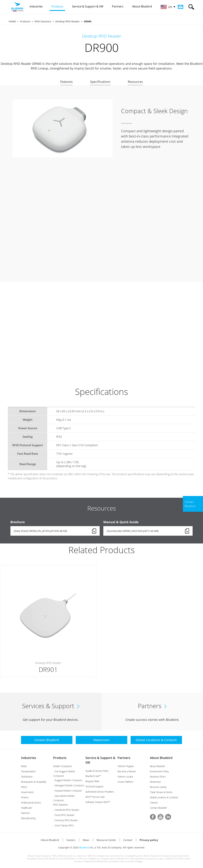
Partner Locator (125, 777)
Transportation (28, 771)
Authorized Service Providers (100, 792)
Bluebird (84, 847)
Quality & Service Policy (97, 771)
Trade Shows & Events (161, 792)
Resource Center (106, 840)
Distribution (27, 777)
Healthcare (26, 808)
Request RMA (92, 781)
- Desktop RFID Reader (66, 820)
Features (67, 82)
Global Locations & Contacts (164, 797)
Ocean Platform (125, 782)
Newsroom (155, 782)
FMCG (24, 787)
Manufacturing (28, 818)
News (86, 840)
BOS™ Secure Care (95, 797)
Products (25, 21)
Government (27, 792)
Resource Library (158, 787)
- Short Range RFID (63, 825)
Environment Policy (159, 771)
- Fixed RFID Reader (64, 815)
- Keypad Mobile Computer (68, 791)
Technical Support (94, 786)
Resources (135, 82)
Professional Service (31, 803)
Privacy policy (149, 840)
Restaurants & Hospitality (34, 782)
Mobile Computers (63, 766)
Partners (124, 758)
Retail (24, 766)
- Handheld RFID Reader (66, 810)
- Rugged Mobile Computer (68, 780)
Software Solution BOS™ (98, 802)
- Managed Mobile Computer (69, 785)
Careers (154, 803)
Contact (128, 840)
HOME (12, 21)
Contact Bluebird (158, 808)
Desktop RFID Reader (68, 21)
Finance (25, 797)
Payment (25, 813)
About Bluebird (161, 758)
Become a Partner (127, 771)
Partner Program (126, 766)
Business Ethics (158, 777)
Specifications (100, 82)
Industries (29, 758)
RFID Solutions (43, 21)
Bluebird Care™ (93, 776)
